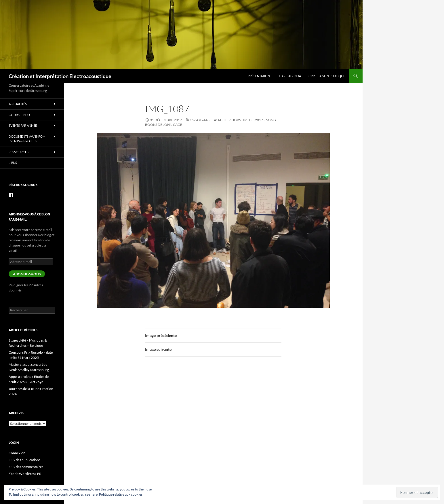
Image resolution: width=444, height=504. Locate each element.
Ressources (19, 152)
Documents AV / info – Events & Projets (27, 139)
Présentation (259, 76)
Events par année (23, 125)
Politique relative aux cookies (121, 494)
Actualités (18, 104)
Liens (13, 163)
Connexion (17, 453)
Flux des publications (24, 460)
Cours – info (19, 115)
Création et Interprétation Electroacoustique (60, 76)
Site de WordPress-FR (25, 474)
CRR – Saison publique (327, 76)
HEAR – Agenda (289, 76)
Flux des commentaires (26, 467)
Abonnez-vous (27, 274)
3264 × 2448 (200, 120)
